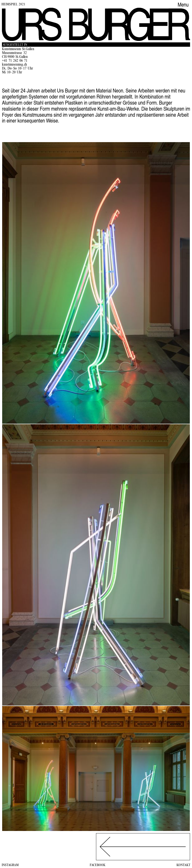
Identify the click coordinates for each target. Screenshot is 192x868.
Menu (183, 5)
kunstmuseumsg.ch (14, 65)
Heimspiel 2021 (13, 5)
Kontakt (183, 865)
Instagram (10, 865)
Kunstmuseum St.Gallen (18, 49)
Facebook (98, 865)
